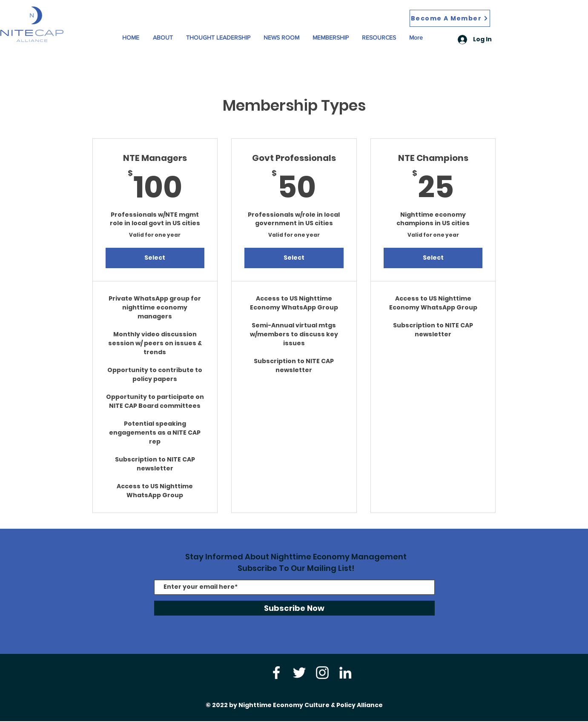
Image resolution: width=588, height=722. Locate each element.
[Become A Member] (450, 18)
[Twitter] (299, 673)
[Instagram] (322, 673)
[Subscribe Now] (294, 608)
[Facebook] (276, 673)
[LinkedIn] (345, 673)
